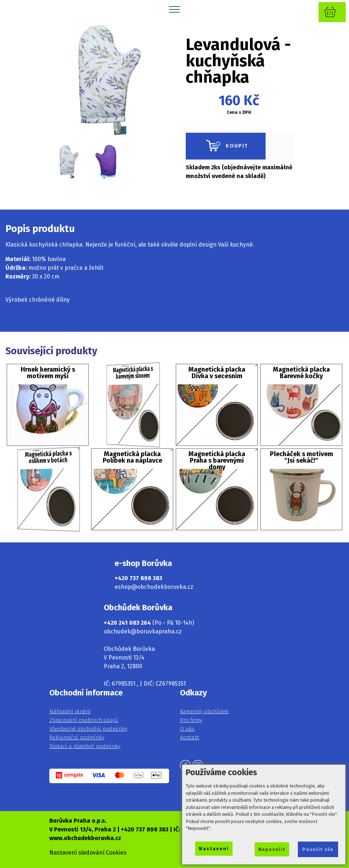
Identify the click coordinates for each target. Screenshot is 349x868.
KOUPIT (226, 146)
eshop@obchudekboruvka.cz (154, 587)
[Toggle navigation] (175, 9)
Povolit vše (318, 849)
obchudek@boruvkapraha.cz (143, 631)
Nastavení (214, 849)
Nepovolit (272, 849)
